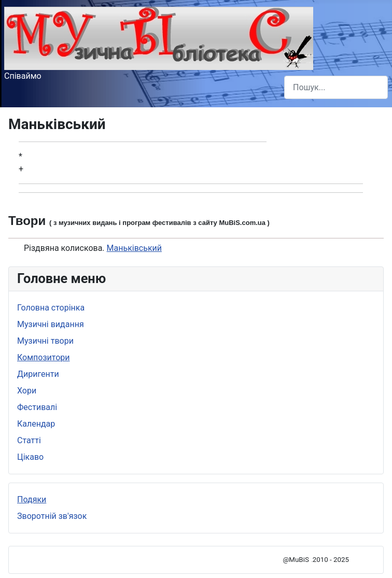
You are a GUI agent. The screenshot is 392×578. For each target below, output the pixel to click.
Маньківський (134, 248)
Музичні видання (51, 324)
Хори (27, 391)
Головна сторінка (51, 308)
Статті (29, 440)
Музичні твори (45, 341)
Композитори (44, 357)
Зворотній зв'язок (52, 516)
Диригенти (38, 374)
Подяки (32, 499)
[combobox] (336, 87)
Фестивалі (37, 407)
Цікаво (30, 457)
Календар (36, 424)
